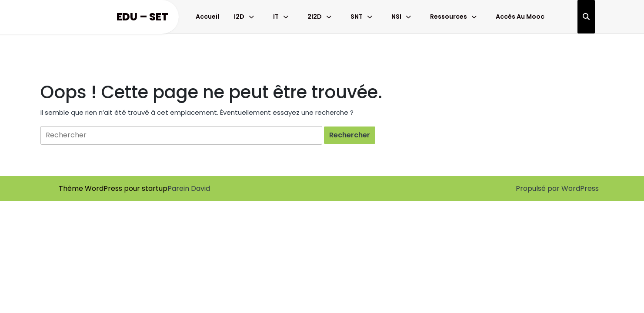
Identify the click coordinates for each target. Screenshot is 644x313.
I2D (239, 17)
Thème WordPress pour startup (113, 188)
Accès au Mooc (520, 17)
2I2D (315, 17)
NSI (396, 17)
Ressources (449, 17)
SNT (357, 17)
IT (276, 17)
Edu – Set (142, 17)
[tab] (350, 135)
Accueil (207, 17)
